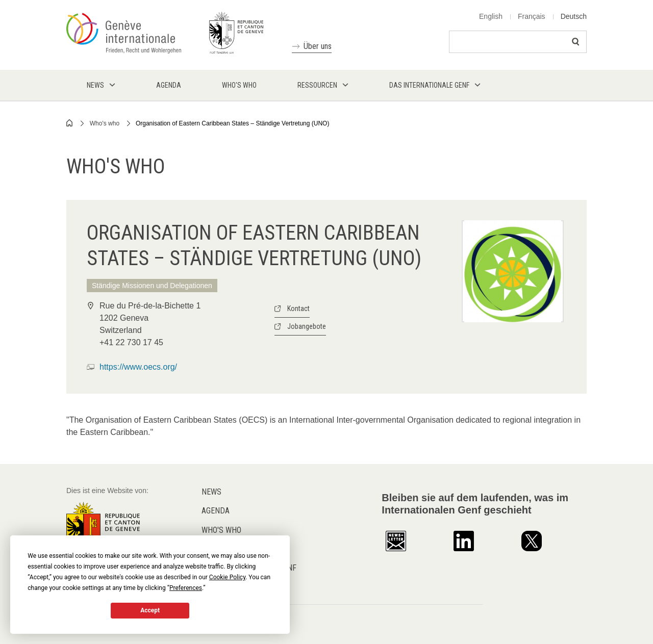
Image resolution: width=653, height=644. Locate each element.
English (491, 16)
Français (532, 16)
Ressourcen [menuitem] (317, 85)
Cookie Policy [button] (227, 577)
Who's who (105, 123)
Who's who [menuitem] (239, 85)
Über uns (318, 46)
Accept (150, 610)
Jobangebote (307, 326)
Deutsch (574, 16)
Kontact (298, 308)
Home (70, 123)
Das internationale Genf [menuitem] (429, 85)
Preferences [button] (186, 588)
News (211, 492)
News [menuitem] (95, 85)
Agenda (216, 511)
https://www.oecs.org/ (138, 367)
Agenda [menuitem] (169, 85)
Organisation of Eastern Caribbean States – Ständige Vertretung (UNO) (233, 123)
